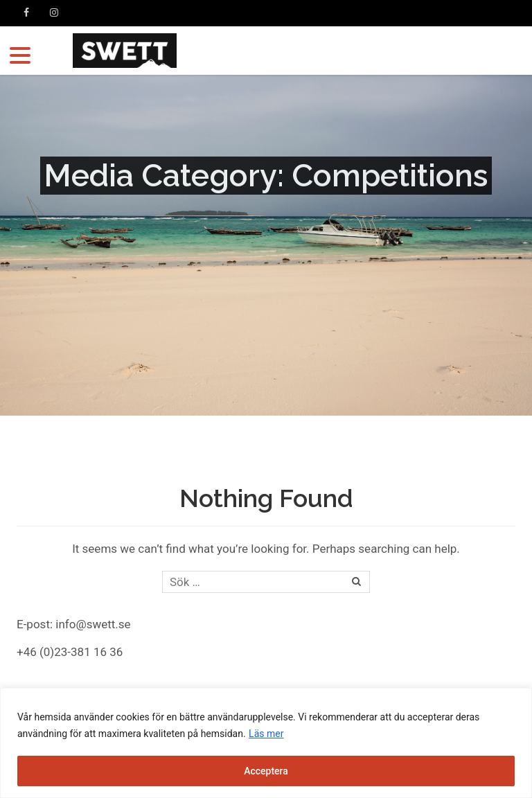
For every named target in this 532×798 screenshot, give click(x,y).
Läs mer (266, 734)
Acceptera (266, 771)
